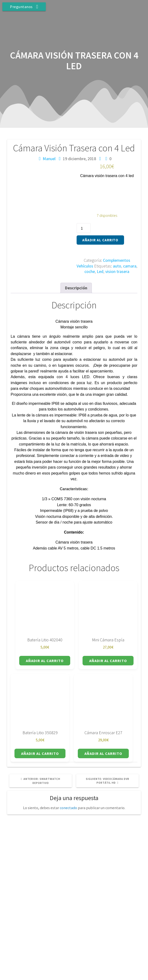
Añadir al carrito (100, 240)
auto (117, 266)
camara (130, 266)
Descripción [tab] (76, 288)
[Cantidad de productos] (84, 228)
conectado (68, 808)
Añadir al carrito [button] (45, 661)
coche (90, 271)
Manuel (49, 159)
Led (100, 271)
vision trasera (117, 271)
